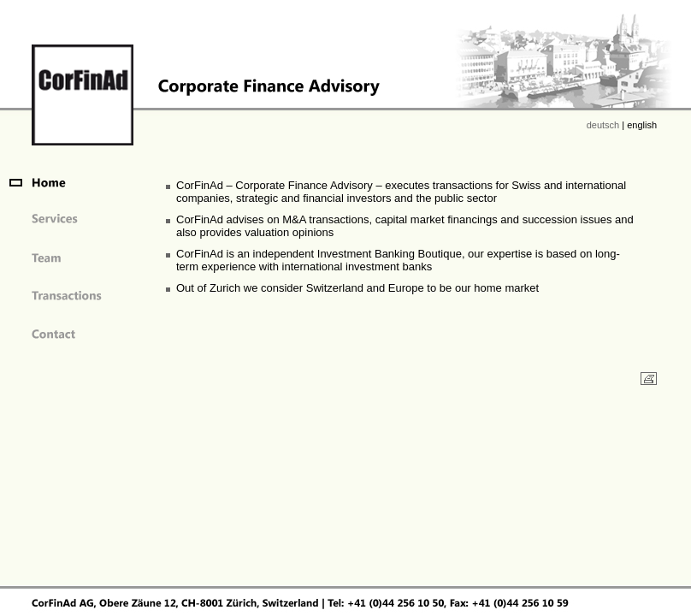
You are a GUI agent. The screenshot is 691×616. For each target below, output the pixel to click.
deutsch (603, 125)
